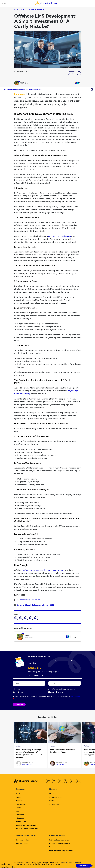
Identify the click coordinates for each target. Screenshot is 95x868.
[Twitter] (54, 781)
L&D (21, 692)
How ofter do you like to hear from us (62, 689)
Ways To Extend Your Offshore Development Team (62, 751)
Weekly (59, 692)
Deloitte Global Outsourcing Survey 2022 (36, 605)
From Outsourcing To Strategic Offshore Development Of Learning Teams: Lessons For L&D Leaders (30, 753)
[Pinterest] (72, 781)
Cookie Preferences (50, 862)
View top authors (22, 843)
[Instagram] (78, 781)
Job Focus (17, 689)
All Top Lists (20, 818)
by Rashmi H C (27, 764)
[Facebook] (48, 781)
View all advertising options (62, 850)
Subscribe (19, 704)
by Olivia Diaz (61, 764)
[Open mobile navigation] (4, 3)
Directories (20, 815)
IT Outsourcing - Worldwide (29, 600)
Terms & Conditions (21, 862)
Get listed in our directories (59, 840)
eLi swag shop (54, 804)
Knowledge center (56, 797)
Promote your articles (57, 847)
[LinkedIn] (60, 781)
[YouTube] (66, 781)
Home (16, 10)
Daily (51, 692)
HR (15, 692)
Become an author (23, 840)
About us (52, 794)
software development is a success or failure (43, 570)
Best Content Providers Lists (26, 825)
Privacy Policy (36, 862)
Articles (19, 794)
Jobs (18, 811)
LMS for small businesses (60, 236)
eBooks (18, 797)
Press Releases (21, 804)
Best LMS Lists (21, 822)
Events (18, 808)
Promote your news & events (59, 843)
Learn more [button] (76, 696)
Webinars (19, 801)
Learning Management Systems (32, 10)
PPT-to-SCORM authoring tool (28, 829)
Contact (52, 801)
